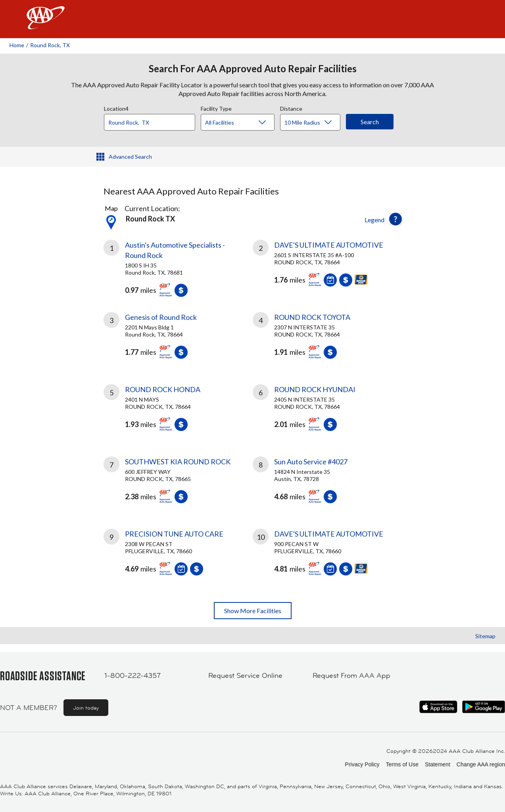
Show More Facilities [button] (253, 611)
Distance (291, 108)
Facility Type (216, 108)
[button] (396, 219)
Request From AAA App (351, 675)
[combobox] (152, 120)
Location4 (116, 108)
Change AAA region (481, 764)
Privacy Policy (362, 764)
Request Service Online (245, 675)
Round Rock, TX (50, 45)
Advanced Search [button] (130, 157)
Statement (438, 764)
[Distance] (313, 123)
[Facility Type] (244, 123)
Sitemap (485, 636)
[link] (178, 266)
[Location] (150, 122)
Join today (86, 708)
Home (17, 45)
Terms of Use (402, 764)
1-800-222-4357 (132, 675)
